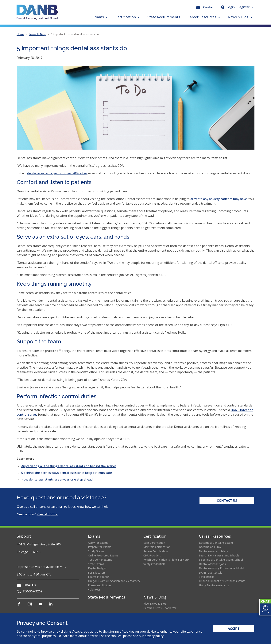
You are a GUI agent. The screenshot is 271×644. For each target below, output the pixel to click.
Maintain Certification (157, 547)
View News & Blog (155, 604)
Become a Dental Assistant (216, 543)
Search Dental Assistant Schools (219, 555)
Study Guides (96, 551)
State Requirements (164, 17)
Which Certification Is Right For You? (166, 560)
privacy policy (154, 636)
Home (21, 34)
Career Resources (215, 536)
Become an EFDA (210, 547)
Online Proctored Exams (103, 555)
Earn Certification (154, 543)
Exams (94, 536)
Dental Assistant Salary (213, 551)
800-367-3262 (33, 591)
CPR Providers (152, 555)
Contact (209, 7)
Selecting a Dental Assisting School (221, 560)
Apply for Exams (98, 543)
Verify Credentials (154, 564)
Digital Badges (97, 568)
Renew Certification (156, 551)
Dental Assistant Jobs (212, 564)
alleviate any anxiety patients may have (219, 199)
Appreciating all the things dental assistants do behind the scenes (69, 466)
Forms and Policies (100, 585)
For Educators (97, 573)
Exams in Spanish (99, 577)
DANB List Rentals (211, 573)
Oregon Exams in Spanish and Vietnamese (114, 581)
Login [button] (235, 7)
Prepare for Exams (100, 547)
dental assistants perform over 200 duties (57, 173)
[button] (265, 609)
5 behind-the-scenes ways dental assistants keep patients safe (67, 473)
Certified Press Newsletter (160, 608)
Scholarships (207, 577)
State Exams (96, 564)
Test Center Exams (100, 560)
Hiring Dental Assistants (214, 585)
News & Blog (38, 34)
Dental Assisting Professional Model (221, 568)
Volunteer (94, 589)
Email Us (30, 585)
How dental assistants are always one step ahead (57, 479)
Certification (155, 536)
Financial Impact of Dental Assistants (222, 581)
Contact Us (227, 501)
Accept (234, 629)
